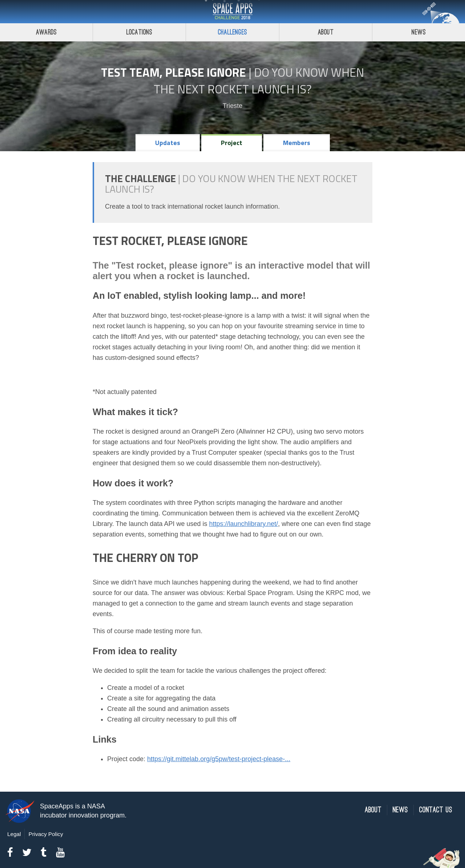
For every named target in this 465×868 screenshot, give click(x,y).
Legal (14, 834)
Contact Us (436, 810)
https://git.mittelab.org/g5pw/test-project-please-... (219, 759)
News (400, 810)
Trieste (232, 106)
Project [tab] (232, 143)
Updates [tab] (168, 143)
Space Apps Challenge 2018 (232, 12)
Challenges (232, 32)
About (326, 32)
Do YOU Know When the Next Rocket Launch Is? (259, 81)
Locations (139, 32)
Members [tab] (297, 143)
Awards (46, 32)
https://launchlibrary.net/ (244, 524)
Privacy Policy (46, 834)
